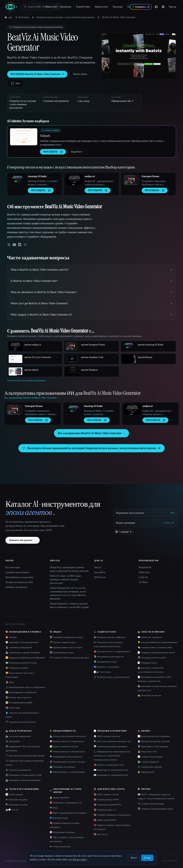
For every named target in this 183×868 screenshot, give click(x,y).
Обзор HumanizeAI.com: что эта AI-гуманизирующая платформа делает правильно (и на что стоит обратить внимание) (68, 593)
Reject (134, 858)
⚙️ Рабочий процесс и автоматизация (67, 772)
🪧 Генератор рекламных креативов (110, 746)
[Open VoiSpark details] (24, 137)
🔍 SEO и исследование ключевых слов (112, 741)
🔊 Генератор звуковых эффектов (109, 637)
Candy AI (143, 577)
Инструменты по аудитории (19, 577)
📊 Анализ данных (14, 794)
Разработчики (83, 7)
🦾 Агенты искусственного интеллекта (68, 736)
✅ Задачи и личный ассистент (64, 746)
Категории (22, 17)
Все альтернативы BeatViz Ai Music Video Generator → (91, 433)
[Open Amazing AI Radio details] (18, 180)
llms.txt (98, 567)
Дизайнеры (66, 7)
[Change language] (163, 7)
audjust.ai (90, 176)
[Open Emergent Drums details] (131, 180)
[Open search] (42, 7)
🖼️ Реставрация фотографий (19, 703)
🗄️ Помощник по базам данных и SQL (24, 775)
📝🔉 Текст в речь (102, 672)
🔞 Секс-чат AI (101, 834)
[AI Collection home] (11, 7)
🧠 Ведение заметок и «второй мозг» (67, 741)
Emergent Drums (150, 176)
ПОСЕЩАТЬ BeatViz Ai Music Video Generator (37, 74)
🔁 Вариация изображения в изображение (25, 658)
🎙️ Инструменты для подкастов (109, 657)
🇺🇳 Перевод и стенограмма (106, 667)
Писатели (50, 7)
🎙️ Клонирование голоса (105, 662)
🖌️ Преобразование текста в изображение (25, 687)
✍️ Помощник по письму (149, 695)
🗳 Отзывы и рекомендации (151, 804)
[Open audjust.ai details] (74, 180)
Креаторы (118, 7)
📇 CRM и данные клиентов (107, 736)
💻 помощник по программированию (23, 780)
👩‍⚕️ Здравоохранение (59, 797)
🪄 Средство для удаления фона (21, 722)
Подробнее (78, 152)
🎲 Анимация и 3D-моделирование (22, 642)
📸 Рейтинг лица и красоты (18, 697)
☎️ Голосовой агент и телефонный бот (112, 651)
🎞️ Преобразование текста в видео (66, 647)
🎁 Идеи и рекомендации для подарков (68, 813)
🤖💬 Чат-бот (12, 810)
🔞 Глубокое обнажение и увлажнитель (112, 815)
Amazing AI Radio (37, 176)
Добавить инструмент (23, 540)
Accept (147, 858)
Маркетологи (101, 7)
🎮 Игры (54, 808)
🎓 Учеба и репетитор (60, 846)
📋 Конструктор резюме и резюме (154, 741)
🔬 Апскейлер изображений (19, 647)
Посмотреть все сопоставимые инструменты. (27, 380)
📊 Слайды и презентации (150, 757)
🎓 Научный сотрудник (16, 800)
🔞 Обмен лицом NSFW (105, 820)
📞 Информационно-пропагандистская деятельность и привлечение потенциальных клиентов (112, 756)
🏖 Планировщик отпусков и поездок (67, 762)
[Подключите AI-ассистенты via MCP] (145, 513)
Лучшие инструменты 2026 (19, 582)
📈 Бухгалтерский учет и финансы (154, 736)
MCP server (100, 577)
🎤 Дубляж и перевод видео (63, 642)
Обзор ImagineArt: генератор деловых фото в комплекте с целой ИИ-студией (69, 605)
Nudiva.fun (144, 572)
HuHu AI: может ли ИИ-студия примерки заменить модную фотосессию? (65, 579)
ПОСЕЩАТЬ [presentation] (53, 152)
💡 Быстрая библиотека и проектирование (157, 642)
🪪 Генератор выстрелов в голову (21, 663)
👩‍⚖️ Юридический (146, 772)
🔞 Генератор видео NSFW (106, 800)
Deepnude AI (145, 567)
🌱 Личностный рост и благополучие (67, 752)
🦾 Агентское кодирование (18, 736)
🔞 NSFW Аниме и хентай (106, 794)
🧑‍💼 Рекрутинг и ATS (147, 752)
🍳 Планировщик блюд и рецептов (66, 757)
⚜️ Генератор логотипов (17, 668)
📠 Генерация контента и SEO (152, 658)
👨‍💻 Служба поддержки (148, 762)
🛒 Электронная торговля (150, 767)
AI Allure (143, 582)
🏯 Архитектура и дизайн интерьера (23, 652)
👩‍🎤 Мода (10, 682)
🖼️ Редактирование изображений (21, 692)
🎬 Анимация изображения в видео (66, 637)
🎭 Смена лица (13, 708)
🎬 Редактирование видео (62, 652)
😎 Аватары (11, 637)
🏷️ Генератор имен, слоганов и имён (155, 647)
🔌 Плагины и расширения (18, 770)
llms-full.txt (100, 572)
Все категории (13, 567)
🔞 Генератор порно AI (105, 810)
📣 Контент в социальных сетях (109, 765)
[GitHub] (156, 7)
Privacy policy (80, 860)
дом (8, 17)
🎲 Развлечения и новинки (62, 832)
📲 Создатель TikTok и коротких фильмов (69, 658)
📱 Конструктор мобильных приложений (25, 756)
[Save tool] (15, 83)
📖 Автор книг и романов (150, 637)
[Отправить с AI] (141, 7)
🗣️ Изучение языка (59, 818)
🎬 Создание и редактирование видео (155, 809)
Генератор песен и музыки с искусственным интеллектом (65, 17)
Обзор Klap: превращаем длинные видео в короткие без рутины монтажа (69, 569)
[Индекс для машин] (145, 523)
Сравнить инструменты (17, 572)
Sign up (173, 7)
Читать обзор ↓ (81, 74)
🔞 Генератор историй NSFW (108, 805)
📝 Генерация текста (147, 663)
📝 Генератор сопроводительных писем (156, 652)
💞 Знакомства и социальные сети (66, 803)
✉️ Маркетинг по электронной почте (111, 770)
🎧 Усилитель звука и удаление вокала (112, 677)
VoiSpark (45, 136)
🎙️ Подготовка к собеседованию (153, 746)
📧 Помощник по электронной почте (111, 775)
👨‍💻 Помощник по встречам (62, 767)
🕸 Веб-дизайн (13, 741)
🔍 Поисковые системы (17, 805)
